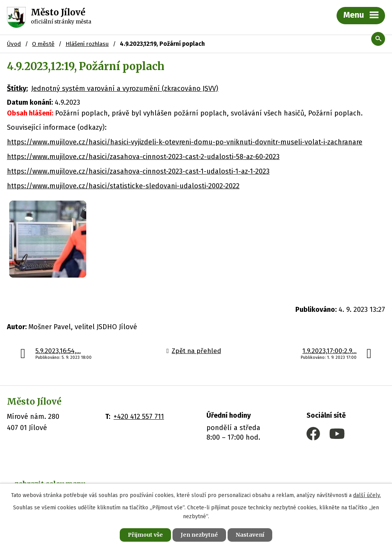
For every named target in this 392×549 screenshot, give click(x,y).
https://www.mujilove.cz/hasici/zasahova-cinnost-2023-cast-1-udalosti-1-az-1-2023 (138, 171)
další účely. (367, 495)
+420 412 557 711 (139, 417)
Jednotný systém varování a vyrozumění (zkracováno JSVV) (125, 89)
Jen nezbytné (199, 535)
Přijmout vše (145, 535)
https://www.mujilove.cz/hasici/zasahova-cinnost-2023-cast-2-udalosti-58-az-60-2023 (143, 157)
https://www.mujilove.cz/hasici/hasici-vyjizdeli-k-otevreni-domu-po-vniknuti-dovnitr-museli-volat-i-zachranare (185, 142)
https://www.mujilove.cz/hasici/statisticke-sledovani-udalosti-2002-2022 (123, 186)
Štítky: (17, 89)
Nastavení (250, 535)
